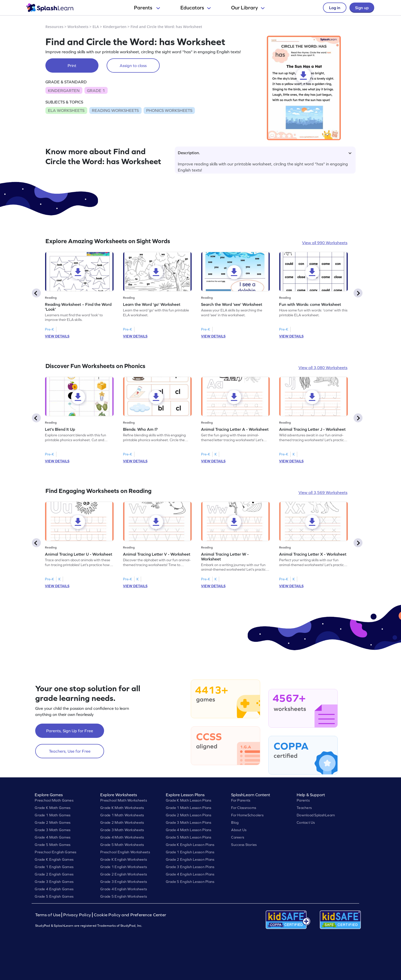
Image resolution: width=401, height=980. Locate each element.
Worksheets (78, 27)
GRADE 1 (96, 90)
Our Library (248, 8)
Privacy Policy (77, 915)
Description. (265, 153)
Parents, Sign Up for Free (70, 731)
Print (72, 66)
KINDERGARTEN (64, 90)
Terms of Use (48, 915)
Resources (54, 27)
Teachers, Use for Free (70, 751)
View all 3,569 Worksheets (323, 492)
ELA (96, 27)
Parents (147, 8)
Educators (196, 8)
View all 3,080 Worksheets (323, 368)
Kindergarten (115, 27)
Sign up (362, 8)
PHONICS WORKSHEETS (169, 110)
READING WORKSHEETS (115, 110)
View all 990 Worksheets (325, 243)
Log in (335, 8)
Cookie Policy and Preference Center (130, 915)
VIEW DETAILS (57, 336)
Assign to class (133, 66)
